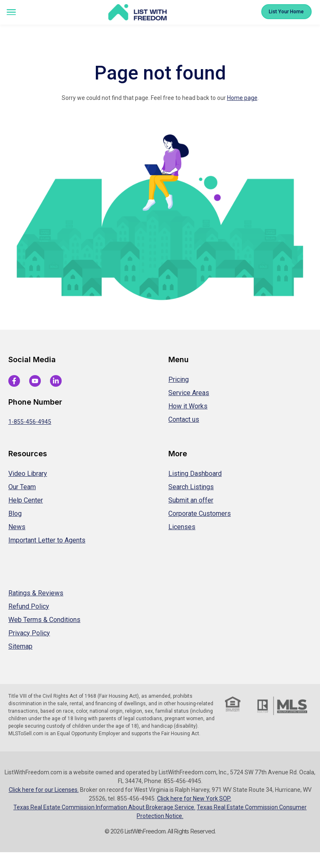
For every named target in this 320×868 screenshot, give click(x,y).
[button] (11, 13)
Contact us (184, 419)
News (17, 527)
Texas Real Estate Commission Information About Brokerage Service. (104, 807)
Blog (15, 514)
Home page (242, 98)
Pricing (179, 379)
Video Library (28, 474)
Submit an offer (191, 500)
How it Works (188, 406)
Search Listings (191, 487)
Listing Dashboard (195, 474)
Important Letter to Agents (47, 540)
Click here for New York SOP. (194, 798)
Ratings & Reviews (36, 593)
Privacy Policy (29, 633)
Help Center (26, 500)
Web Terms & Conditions (44, 620)
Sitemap (20, 646)
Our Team (22, 487)
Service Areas (189, 393)
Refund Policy (29, 606)
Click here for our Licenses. (44, 790)
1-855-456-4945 (30, 422)
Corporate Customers (200, 514)
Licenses (182, 527)
